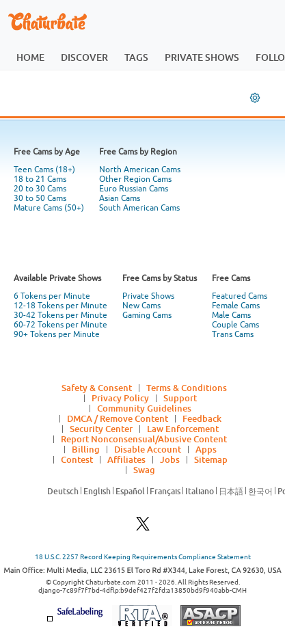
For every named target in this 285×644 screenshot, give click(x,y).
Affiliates (126, 459)
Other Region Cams (135, 179)
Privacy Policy (120, 398)
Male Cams (231, 315)
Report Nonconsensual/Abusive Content (144, 439)
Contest (77, 459)
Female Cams (236, 306)
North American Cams (140, 170)
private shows (202, 57)
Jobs (170, 459)
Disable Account (148, 449)
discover (84, 57)
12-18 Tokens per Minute (60, 306)
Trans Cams (233, 334)
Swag (144, 470)
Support (180, 398)
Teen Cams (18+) (44, 170)
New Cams (141, 306)
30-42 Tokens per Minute (60, 315)
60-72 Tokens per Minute (60, 325)
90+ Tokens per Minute (57, 334)
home (30, 57)
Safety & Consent (97, 388)
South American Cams (139, 208)
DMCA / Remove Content (118, 418)
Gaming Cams (147, 315)
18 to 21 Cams (40, 179)
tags (136, 57)
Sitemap (211, 459)
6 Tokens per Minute (52, 296)
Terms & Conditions (187, 388)
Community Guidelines (144, 408)
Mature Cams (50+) (49, 208)
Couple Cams (235, 325)
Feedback (202, 418)
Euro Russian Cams (134, 189)
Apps (206, 449)
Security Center (101, 429)
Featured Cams (240, 296)
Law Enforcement (183, 429)
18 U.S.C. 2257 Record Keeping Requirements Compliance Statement (143, 557)
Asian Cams (120, 198)
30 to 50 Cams (40, 198)
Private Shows (148, 296)
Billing (86, 449)
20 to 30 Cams (40, 189)
